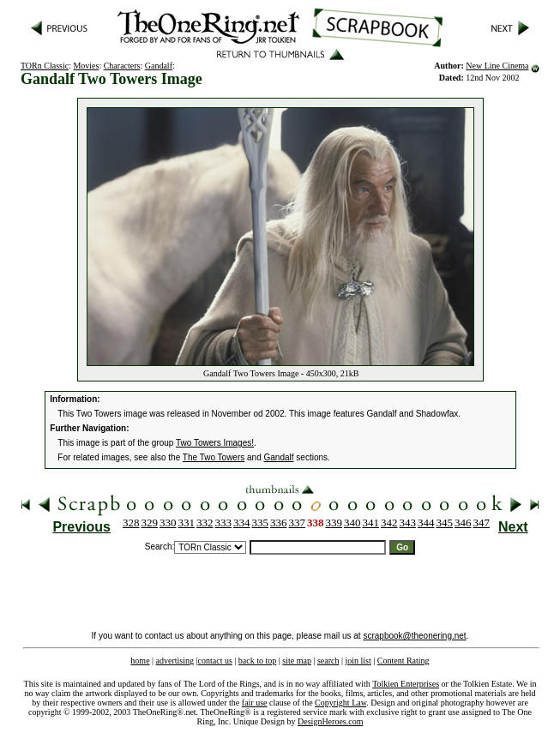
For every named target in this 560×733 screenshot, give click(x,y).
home (140, 661)
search (328, 661)
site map (297, 661)
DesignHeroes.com (330, 721)
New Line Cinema (497, 66)
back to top (257, 661)
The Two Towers (214, 457)
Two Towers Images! (215, 443)
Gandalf (159, 66)
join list (358, 661)
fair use (255, 703)
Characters (122, 66)
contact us (215, 661)
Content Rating (403, 661)
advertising (175, 661)
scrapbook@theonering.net (414, 636)
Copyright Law (340, 703)
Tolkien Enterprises (406, 684)
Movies (86, 66)
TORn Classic (45, 66)
